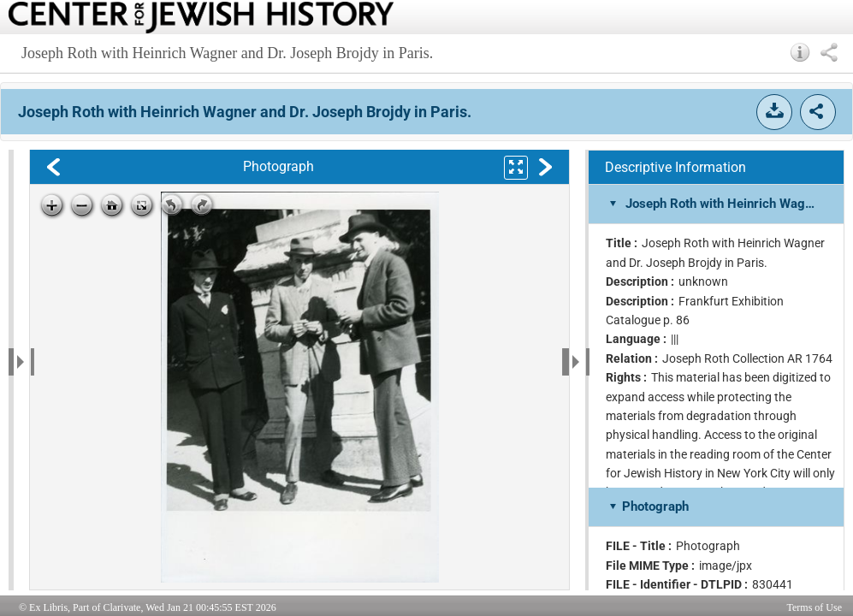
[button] (800, 52)
